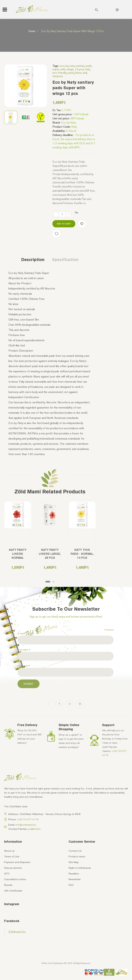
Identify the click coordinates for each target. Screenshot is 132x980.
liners (78, 73)
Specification (65, 260)
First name (24, 650)
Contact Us (75, 851)
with (63, 69)
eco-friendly (59, 73)
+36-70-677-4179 (28, 819)
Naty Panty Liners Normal (18, 554)
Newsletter (75, 879)
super (56, 69)
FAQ (71, 885)
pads (89, 66)
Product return (77, 856)
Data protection (13, 868)
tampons (58, 76)
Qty (76, 212)
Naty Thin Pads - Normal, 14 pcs (82, 554)
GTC (7, 874)
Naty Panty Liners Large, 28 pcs (50, 554)
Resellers (74, 874)
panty (71, 73)
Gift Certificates (13, 891)
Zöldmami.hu (17, 932)
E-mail (21, 634)
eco (62, 66)
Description (33, 260)
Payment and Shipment (17, 862)
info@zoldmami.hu (26, 825)
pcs (81, 69)
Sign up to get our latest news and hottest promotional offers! (66, 617)
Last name (24, 666)
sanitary (80, 66)
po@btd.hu (34, 829)
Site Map (74, 862)
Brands (8, 885)
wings (70, 69)
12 (76, 69)
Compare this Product (56, 234)
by (67, 66)
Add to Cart (64, 224)
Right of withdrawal (80, 868)
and (85, 73)
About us (9, 851)
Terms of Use (12, 856)
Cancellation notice (15, 879)
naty (72, 66)
